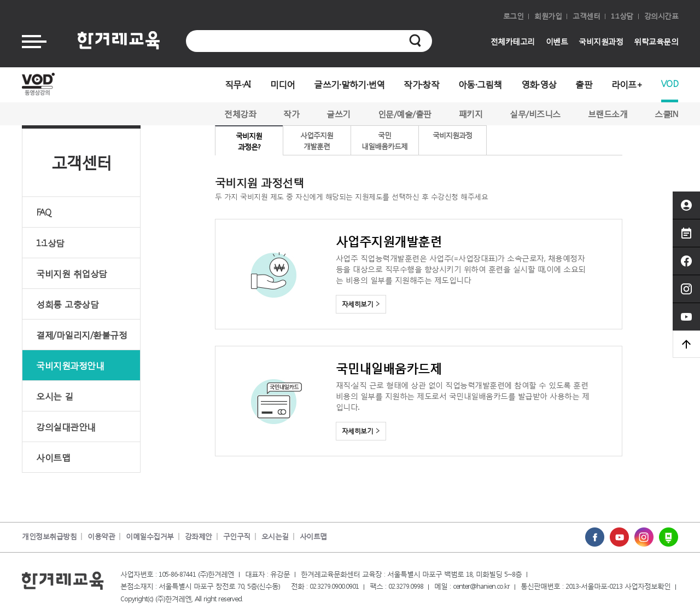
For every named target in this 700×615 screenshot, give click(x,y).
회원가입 (548, 16)
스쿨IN (666, 114)
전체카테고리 (513, 41)
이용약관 (101, 536)
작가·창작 (421, 84)
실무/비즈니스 (535, 114)
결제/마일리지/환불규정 (81, 335)
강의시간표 (661, 16)
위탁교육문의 (656, 41)
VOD (670, 83)
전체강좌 (240, 114)
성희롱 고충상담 (67, 304)
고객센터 (586, 16)
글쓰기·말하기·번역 (349, 84)
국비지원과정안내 (70, 365)
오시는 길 (55, 396)
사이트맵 (53, 457)
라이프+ (627, 84)
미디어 (283, 84)
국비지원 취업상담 (72, 273)
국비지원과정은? (249, 141)
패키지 (471, 114)
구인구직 (237, 536)
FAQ (44, 212)
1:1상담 (622, 16)
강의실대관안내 (66, 427)
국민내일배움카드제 (384, 141)
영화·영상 (539, 84)
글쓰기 (339, 114)
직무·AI (238, 84)
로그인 (514, 16)
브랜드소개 (608, 114)
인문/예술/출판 (405, 114)
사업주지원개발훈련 (317, 141)
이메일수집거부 (150, 536)
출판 (584, 84)
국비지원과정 (601, 41)
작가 (291, 114)
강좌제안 (199, 536)
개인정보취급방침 (49, 536)
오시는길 (275, 536)
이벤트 (557, 41)
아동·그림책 (480, 84)
